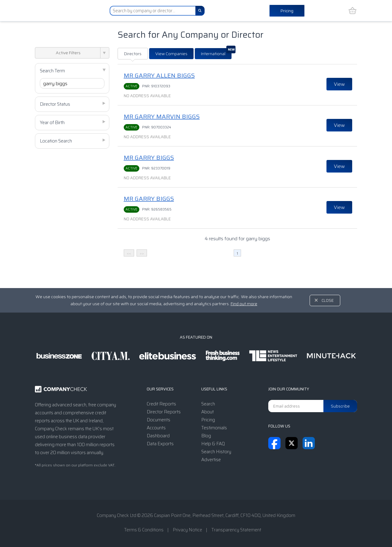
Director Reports (164, 412)
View (339, 84)
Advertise (211, 460)
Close (328, 300)
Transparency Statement (236, 530)
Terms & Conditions (144, 530)
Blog (206, 436)
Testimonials (214, 428)
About (207, 412)
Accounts (156, 428)
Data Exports (160, 444)
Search (208, 404)
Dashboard (158, 436)
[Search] (200, 11)
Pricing (287, 11)
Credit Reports (161, 404)
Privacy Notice (187, 530)
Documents (158, 420)
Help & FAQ (213, 444)
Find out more (244, 304)
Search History (216, 452)
